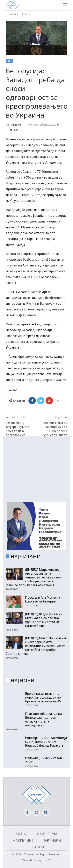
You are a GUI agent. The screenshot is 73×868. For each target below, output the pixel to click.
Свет (10, 61)
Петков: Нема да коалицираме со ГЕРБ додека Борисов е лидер (55, 429)
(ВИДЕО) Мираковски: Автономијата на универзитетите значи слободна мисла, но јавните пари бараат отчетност (34, 577)
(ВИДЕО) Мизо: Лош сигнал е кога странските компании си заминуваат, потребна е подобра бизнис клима (36, 646)
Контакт (37, 847)
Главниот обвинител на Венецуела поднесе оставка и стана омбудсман (43, 719)
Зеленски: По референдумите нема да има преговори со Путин (18, 431)
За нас (22, 834)
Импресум (47, 834)
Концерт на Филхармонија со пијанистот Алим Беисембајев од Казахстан (46, 742)
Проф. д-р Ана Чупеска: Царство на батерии (43, 599)
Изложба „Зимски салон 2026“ (44, 760)
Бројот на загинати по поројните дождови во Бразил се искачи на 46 (43, 697)
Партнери (52, 840)
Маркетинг (23, 840)
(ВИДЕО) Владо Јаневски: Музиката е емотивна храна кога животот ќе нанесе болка (44, 620)
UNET (47, 860)
